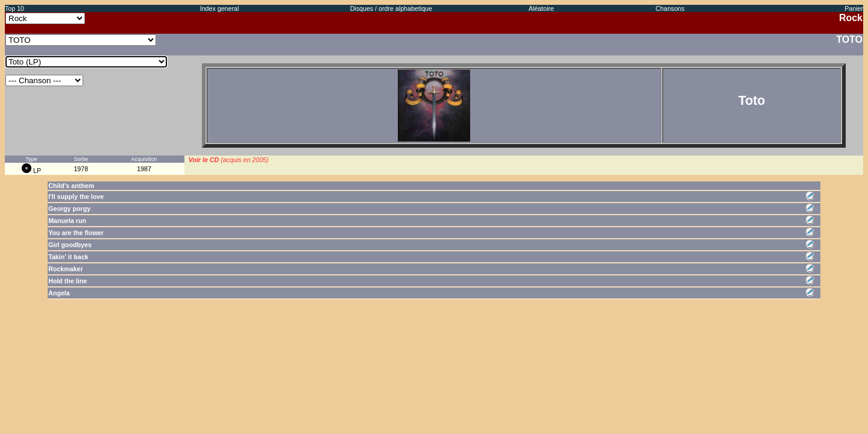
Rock (851, 18)
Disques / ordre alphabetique (391, 8)
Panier (854, 8)
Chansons (670, 8)
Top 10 (14, 8)
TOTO (849, 39)
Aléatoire (541, 8)
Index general (220, 8)
